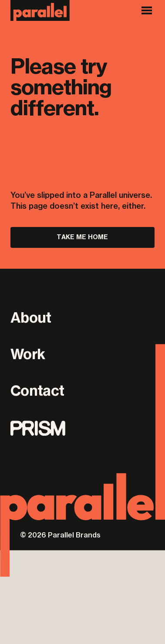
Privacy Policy (35, 463)
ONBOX (144, 536)
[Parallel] (40, 10)
